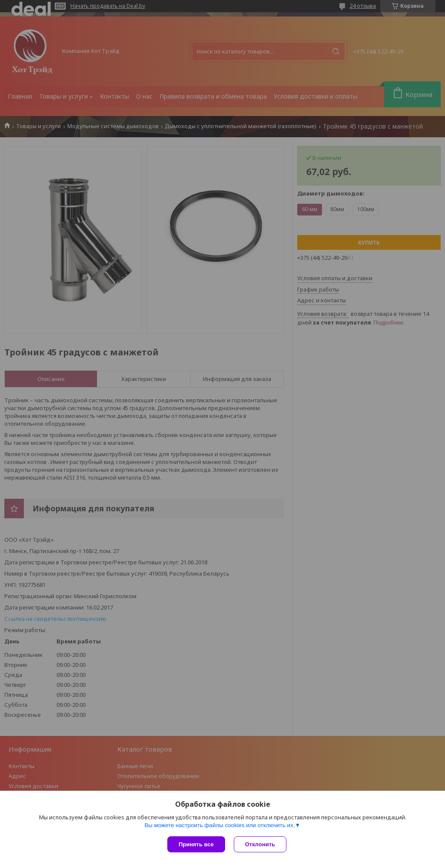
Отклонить (260, 844)
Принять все (196, 844)
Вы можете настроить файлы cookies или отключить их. (219, 825)
